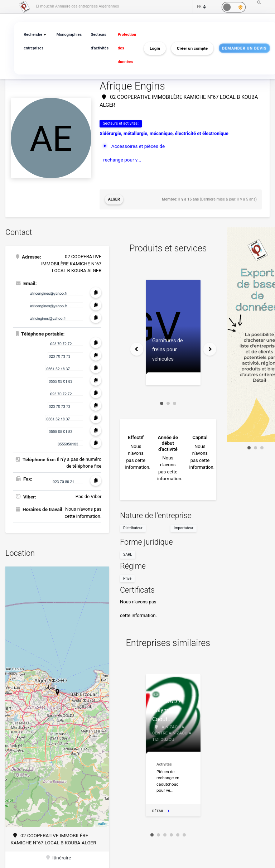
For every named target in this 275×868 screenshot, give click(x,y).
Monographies (69, 35)
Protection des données (127, 48)
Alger (114, 199)
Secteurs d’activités (100, 41)
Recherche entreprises (33, 41)
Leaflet (102, 824)
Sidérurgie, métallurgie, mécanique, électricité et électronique (164, 133)
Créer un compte (192, 48)
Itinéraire (59, 858)
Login (155, 48)
